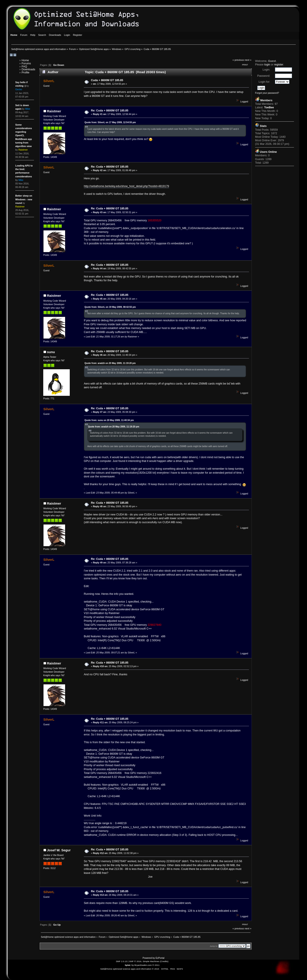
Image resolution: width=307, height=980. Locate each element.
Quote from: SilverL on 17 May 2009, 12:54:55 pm (110, 122)
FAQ (24, 67)
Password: (264, 76)
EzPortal (160, 958)
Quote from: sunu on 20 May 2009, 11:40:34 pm (109, 420)
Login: (266, 70)
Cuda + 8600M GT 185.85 (107, 80)
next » (248, 60)
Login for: (264, 82)
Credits (164, 961)
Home (25, 60)
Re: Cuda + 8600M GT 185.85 (110, 111)
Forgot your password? (267, 93)
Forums (26, 63)
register (279, 65)
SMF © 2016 (135, 961)
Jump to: (214, 946)
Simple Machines (151, 961)
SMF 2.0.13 (122, 961)
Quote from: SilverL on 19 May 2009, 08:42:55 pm (110, 307)
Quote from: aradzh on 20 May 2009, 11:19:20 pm (110, 363)
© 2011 (156, 965)
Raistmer (54, 111)
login (267, 65)
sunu (51, 352)
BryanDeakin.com (143, 965)
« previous (238, 60)
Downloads (28, 69)
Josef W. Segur (59, 850)
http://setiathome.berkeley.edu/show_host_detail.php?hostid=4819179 (126, 186)
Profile (25, 73)
